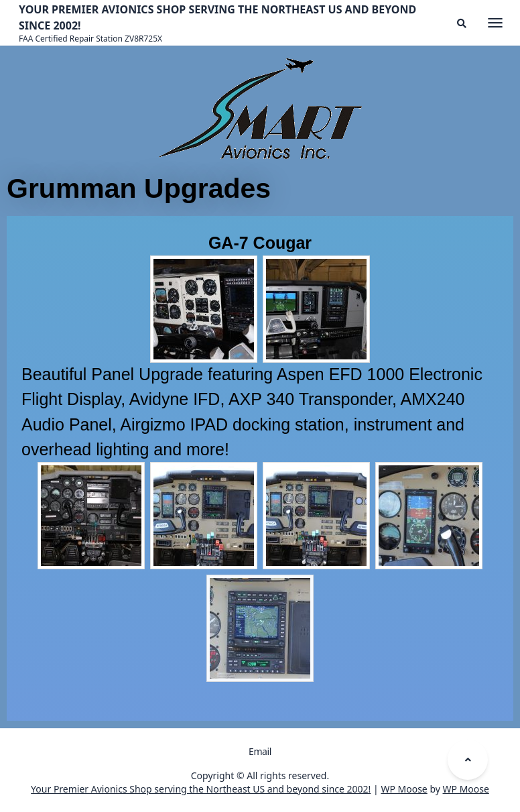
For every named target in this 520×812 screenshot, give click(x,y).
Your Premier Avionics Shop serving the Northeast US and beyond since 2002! (201, 789)
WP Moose (404, 789)
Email (260, 751)
